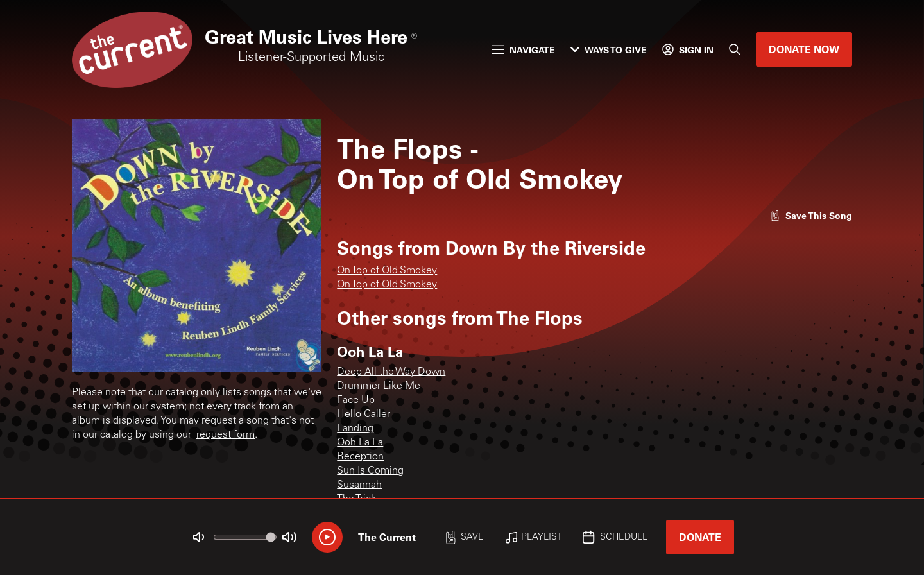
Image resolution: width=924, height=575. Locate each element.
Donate (700, 537)
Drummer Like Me (379, 386)
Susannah (359, 485)
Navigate (524, 50)
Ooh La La (360, 443)
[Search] (735, 49)
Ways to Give (609, 50)
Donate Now (804, 49)
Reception (360, 457)
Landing (355, 429)
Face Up (356, 400)
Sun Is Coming (370, 471)
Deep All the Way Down (391, 372)
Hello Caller (364, 415)
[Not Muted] (199, 537)
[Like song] (811, 215)
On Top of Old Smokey (387, 271)
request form (226, 435)
